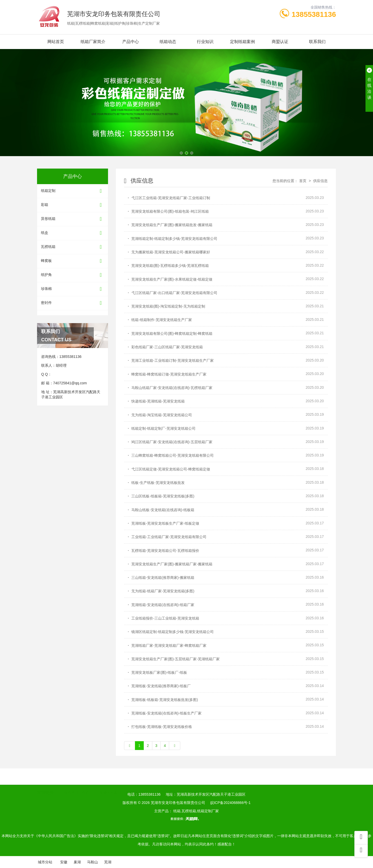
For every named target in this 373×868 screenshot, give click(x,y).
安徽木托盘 (109, 787)
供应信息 (320, 181)
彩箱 (73, 205)
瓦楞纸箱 (73, 247)
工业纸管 (67, 787)
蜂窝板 (73, 261)
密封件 (73, 303)
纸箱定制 (73, 191)
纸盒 (73, 233)
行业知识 (205, 42)
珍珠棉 (73, 289)
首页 (303, 181)
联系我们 (317, 42)
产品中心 (131, 42)
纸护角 (73, 275)
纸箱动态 (168, 42)
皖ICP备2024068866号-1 (231, 803)
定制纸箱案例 (242, 42)
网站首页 (56, 42)
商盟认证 (280, 42)
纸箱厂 (87, 787)
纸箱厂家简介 (93, 42)
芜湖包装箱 (134, 787)
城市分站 (45, 862)
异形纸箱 (73, 219)
